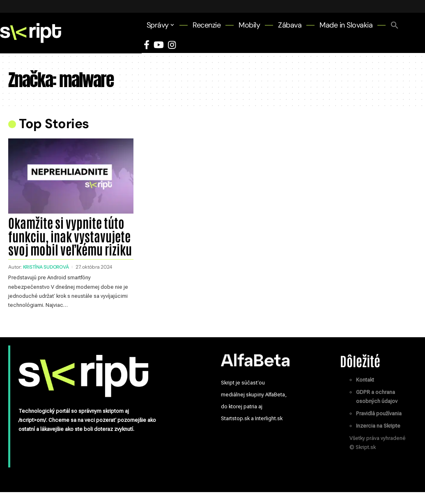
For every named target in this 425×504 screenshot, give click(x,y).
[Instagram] (172, 45)
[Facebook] (147, 45)
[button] (395, 25)
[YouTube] (159, 45)
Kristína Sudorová (46, 279)
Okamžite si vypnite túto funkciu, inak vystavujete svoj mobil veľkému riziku (69, 242)
